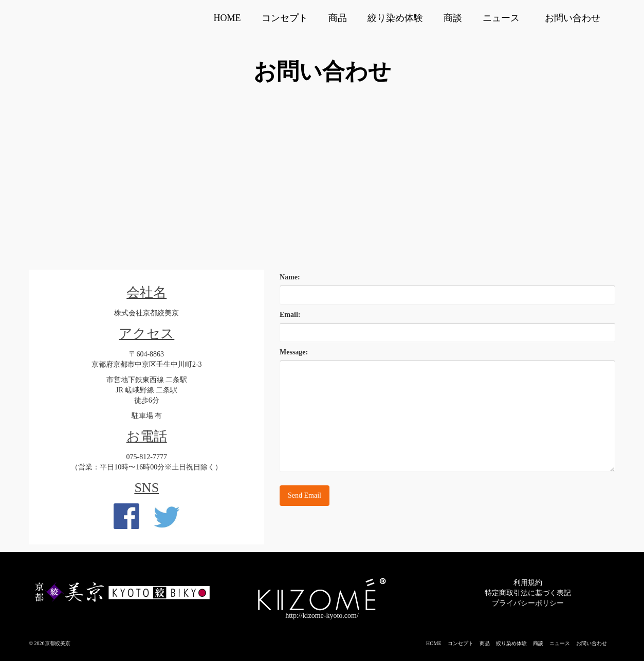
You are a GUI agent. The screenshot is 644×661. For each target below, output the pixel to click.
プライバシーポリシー (528, 603)
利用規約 (528, 583)
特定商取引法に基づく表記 (528, 593)
